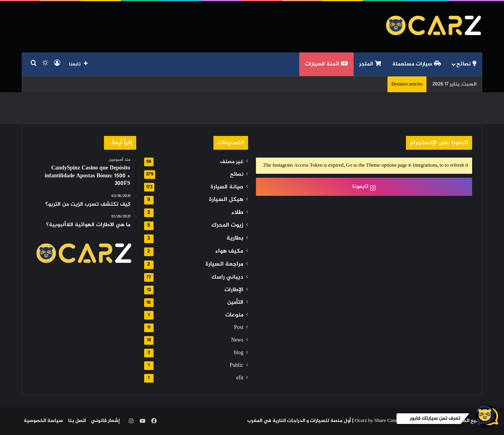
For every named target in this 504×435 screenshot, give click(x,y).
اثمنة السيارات (326, 64)
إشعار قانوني (105, 421)
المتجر (370, 64)
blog (239, 353)
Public (236, 366)
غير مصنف (232, 162)
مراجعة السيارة (224, 264)
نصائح (466, 64)
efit (240, 378)
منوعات (234, 315)
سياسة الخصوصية (43, 421)
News (237, 340)
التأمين (235, 303)
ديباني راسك (227, 277)
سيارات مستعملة (417, 64)
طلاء (237, 213)
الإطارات (234, 290)
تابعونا (364, 187)
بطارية (235, 238)
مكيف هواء (229, 251)
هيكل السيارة (226, 200)
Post (239, 328)
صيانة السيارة (227, 187)
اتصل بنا (77, 421)
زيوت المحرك (227, 225)
